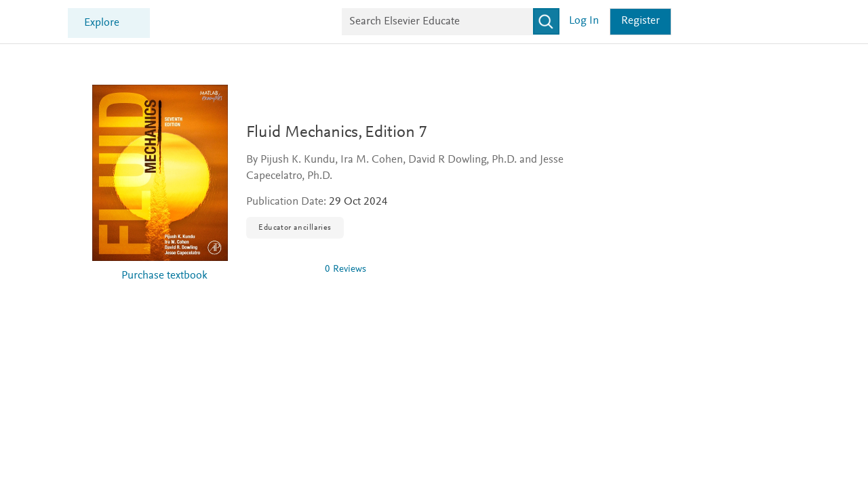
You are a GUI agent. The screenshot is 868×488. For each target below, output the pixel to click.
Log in (713, 21)
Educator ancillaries (295, 228)
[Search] (674, 22)
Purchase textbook (164, 276)
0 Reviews (346, 269)
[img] (280, 269)
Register (769, 21)
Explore (231, 23)
